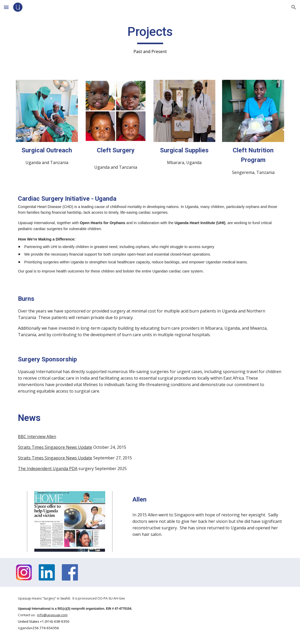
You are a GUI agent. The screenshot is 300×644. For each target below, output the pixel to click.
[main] (150, 39)
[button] (6, 7)
